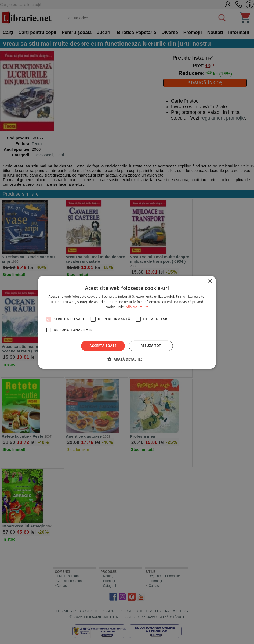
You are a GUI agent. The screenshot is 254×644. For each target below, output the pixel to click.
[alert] (127, 322)
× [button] (210, 281)
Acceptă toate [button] (103, 346)
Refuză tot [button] (151, 346)
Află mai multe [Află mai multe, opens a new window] (137, 307)
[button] (127, 359)
